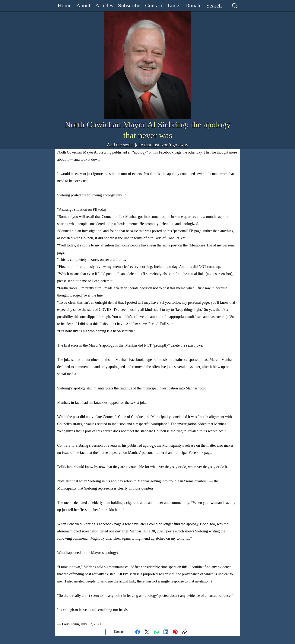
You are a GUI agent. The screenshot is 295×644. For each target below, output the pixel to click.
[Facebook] (138, 632)
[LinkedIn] (166, 632)
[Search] (214, 6)
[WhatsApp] (156, 632)
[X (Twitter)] (147, 632)
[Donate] (119, 632)
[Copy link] (185, 632)
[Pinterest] (175, 632)
